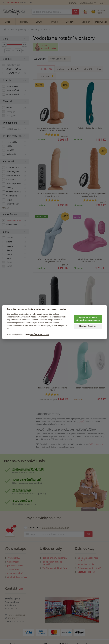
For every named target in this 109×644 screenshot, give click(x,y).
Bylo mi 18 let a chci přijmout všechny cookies (88, 319)
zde (26, 326)
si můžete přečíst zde (39, 334)
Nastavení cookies (88, 326)
